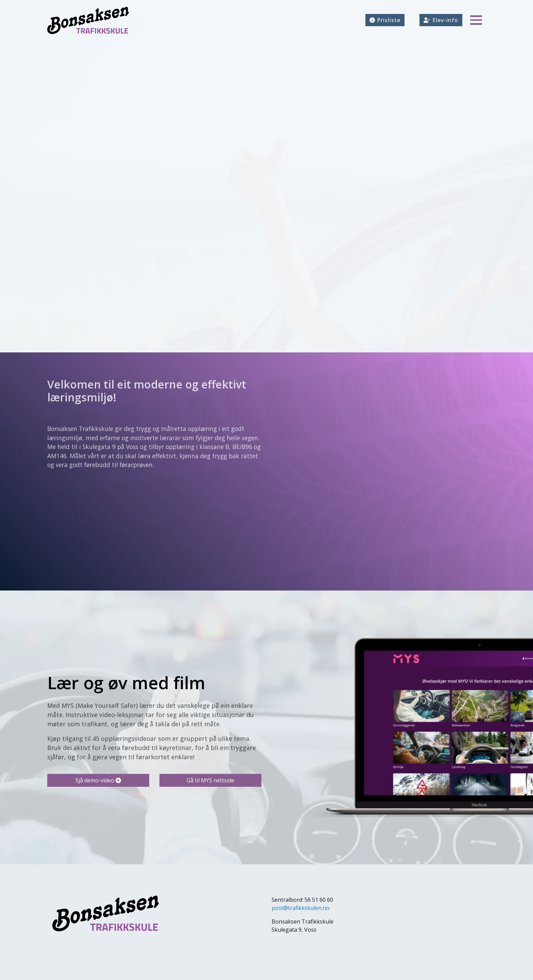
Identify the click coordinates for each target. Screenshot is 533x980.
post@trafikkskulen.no (300, 908)
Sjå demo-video (98, 780)
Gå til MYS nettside (210, 780)
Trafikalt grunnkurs (91, 220)
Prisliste (385, 20)
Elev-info (441, 20)
